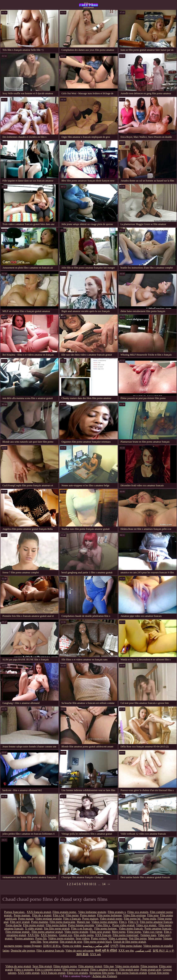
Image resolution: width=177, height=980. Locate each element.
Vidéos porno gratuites (61, 938)
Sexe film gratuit (42, 966)
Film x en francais (82, 929)
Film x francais (72, 919)
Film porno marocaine (62, 922)
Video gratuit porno (111, 919)
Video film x (103, 925)
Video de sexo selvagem (79, 951)
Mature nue (83, 922)
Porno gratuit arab (151, 970)
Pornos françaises (15, 912)
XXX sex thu (126, 951)
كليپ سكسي (143, 951)
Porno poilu (149, 919)
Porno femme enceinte (81, 925)
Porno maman (22, 915)
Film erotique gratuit (18, 932)
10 (91, 884)
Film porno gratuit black (98, 942)
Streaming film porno (102, 973)
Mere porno (119, 932)
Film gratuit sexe (129, 970)
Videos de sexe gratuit (18, 966)
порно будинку (33, 946)
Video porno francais (131, 929)
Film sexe (153, 915)
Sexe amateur (50, 942)
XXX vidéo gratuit (29, 973)
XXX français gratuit (39, 912)
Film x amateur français (88, 5)
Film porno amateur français (156, 922)
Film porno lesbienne (109, 915)
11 (95, 884)
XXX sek (95, 954)
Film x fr (133, 922)
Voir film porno (138, 938)
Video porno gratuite (76, 932)
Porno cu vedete (72, 946)
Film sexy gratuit (20, 922)
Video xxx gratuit (147, 925)
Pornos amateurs (24, 938)
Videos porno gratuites (105, 922)
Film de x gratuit (42, 915)
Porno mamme (40, 922)
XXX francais (103, 935)
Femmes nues (148, 935)
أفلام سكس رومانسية (96, 946)
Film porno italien (56, 925)
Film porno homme (106, 929)
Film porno (72, 915)
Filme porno (134, 932)
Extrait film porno (159, 973)
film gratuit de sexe (71, 942)
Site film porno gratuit (57, 929)
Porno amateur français (158, 929)
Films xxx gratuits (138, 912)
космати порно (13, 946)
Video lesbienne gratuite (92, 912)
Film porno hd (133, 919)
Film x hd (59, 915)
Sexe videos (83, 938)
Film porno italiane (131, 946)
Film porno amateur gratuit (47, 932)
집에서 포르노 (52, 946)
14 (104, 884)
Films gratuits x (117, 912)
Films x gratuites (24, 970)
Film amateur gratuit (90, 966)
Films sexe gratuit (100, 932)
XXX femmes (49, 935)
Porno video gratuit (123, 925)
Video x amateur (118, 938)
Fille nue (109, 966)
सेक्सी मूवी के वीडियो (106, 951)
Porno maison (90, 919)
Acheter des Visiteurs (105, 976)
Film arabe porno (84, 935)
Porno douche (14, 925)
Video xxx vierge (152, 932)
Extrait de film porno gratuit (130, 942)
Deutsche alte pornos (23, 951)
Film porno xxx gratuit (76, 970)
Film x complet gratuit (48, 970)
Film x (123, 922)
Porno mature (88, 915)
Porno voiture (99, 938)
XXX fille (33, 935)
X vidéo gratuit (34, 929)
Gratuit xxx (66, 935)
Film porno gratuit (34, 925)
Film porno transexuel (126, 935)
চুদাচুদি (114, 946)
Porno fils (41, 938)
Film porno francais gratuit (131, 973)
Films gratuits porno (65, 912)
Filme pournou (149, 966)
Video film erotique (135, 915)
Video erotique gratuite (48, 919)
